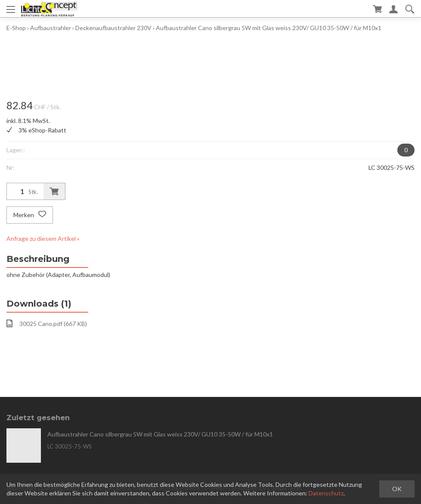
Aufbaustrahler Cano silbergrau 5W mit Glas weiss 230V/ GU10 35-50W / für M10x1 (269, 28)
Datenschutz (326, 493)
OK (397, 489)
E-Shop (16, 28)
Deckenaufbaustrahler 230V (113, 28)
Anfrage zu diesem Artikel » (43, 238)
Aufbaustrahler (51, 28)
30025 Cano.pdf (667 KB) (47, 323)
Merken (30, 215)
